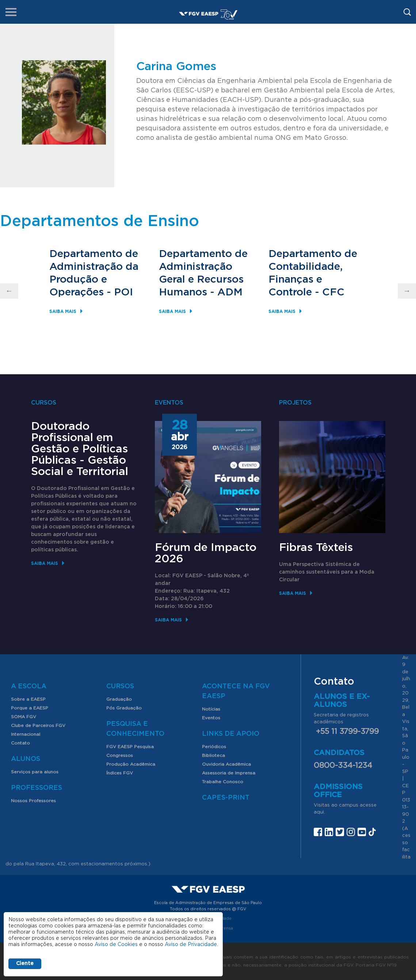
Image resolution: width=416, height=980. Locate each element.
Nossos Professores (33, 801)
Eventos (211, 718)
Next (407, 291)
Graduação (119, 699)
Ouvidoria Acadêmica (226, 764)
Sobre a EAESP (28, 699)
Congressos (120, 755)
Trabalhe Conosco (223, 782)
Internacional (26, 734)
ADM (230, 292)
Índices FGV (120, 773)
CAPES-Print (226, 798)
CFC (333, 292)
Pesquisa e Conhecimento (135, 729)
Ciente (25, 964)
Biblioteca (213, 755)
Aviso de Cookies (116, 945)
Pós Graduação (124, 708)
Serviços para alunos (35, 772)
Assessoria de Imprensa (229, 773)
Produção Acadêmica (131, 764)
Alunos (26, 759)
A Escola (29, 686)
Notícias (211, 709)
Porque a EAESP (30, 708)
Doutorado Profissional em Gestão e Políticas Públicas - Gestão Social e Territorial (80, 449)
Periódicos (214, 747)
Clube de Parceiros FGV (38, 726)
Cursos (120, 686)
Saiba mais (63, 311)
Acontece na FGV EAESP (236, 691)
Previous (9, 291)
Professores (37, 788)
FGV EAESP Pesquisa (130, 747)
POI (123, 292)
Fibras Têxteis (316, 548)
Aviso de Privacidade (191, 945)
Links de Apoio (231, 734)
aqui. (319, 812)
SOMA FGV (24, 717)
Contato (20, 743)
